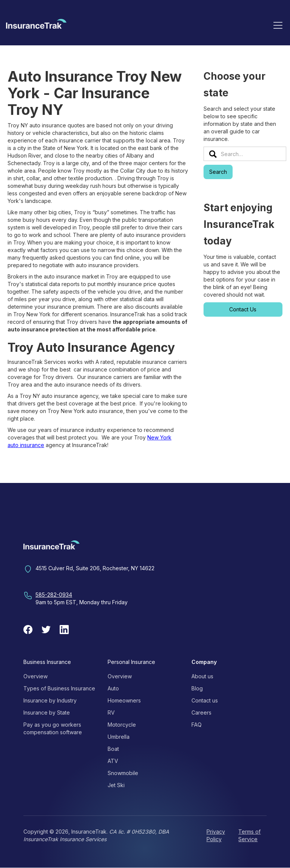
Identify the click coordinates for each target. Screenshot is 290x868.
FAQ (197, 725)
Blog (197, 688)
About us (202, 676)
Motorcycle (122, 725)
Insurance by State (47, 713)
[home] (36, 26)
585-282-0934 (54, 595)
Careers (201, 713)
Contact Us (243, 309)
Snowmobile (123, 773)
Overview (35, 676)
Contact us (205, 700)
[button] (278, 25)
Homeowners (124, 700)
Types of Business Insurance (59, 688)
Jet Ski (116, 785)
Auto (113, 688)
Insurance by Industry (50, 700)
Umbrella (119, 737)
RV (111, 713)
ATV (113, 761)
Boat (113, 749)
